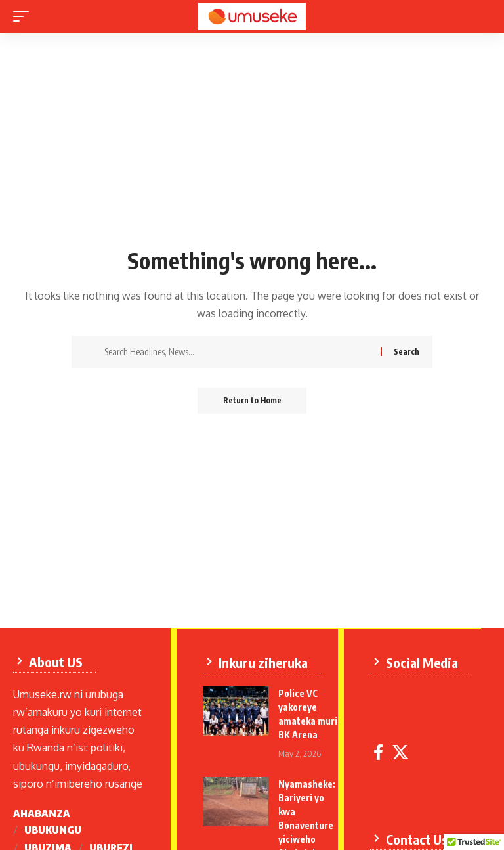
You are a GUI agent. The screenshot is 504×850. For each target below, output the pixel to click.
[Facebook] (379, 756)
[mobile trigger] (24, 16)
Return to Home (252, 400)
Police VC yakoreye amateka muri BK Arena (299, 720)
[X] (401, 756)
